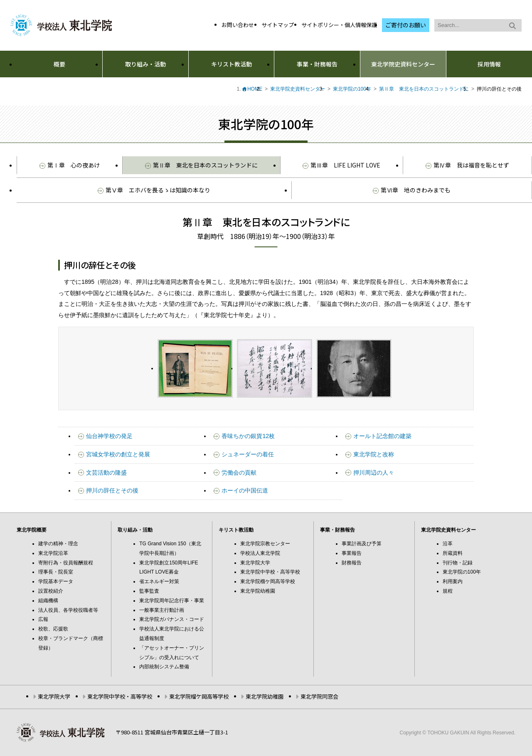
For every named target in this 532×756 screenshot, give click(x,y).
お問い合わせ (238, 25)
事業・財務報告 (317, 64)
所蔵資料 (453, 553)
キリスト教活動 (232, 64)
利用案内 (453, 581)
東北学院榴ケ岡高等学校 (268, 581)
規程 (448, 591)
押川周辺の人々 (374, 473)
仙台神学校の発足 (109, 436)
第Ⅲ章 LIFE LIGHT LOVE (341, 165)
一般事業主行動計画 (162, 610)
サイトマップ (278, 25)
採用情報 (489, 64)
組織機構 (48, 601)
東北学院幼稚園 (258, 591)
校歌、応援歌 (53, 629)
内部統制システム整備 (164, 667)
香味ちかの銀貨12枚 (248, 436)
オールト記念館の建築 (382, 436)
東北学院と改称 (374, 454)
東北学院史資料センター (403, 64)
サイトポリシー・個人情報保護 (339, 25)
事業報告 (352, 553)
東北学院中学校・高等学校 (270, 572)
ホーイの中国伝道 (245, 490)
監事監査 (149, 591)
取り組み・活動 (145, 64)
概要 (59, 64)
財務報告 (352, 563)
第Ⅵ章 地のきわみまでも (412, 190)
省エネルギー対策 (159, 581)
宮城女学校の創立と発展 (118, 454)
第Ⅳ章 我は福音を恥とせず (467, 165)
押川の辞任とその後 (112, 490)
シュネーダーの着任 (248, 454)
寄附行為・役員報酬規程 (66, 563)
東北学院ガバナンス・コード (172, 619)
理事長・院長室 (56, 572)
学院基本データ (56, 581)
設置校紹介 (51, 591)
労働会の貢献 (239, 473)
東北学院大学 (255, 563)
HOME (255, 89)
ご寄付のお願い (406, 25)
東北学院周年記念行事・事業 (172, 601)
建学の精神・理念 (58, 544)
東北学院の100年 (352, 89)
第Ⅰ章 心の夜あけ (70, 165)
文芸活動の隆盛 (106, 473)
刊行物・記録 (458, 563)
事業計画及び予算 (362, 544)
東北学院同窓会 (319, 696)
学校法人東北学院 (260, 553)
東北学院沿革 (53, 553)
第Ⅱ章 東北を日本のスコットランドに (424, 89)
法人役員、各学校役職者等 (68, 610)
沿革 (448, 544)
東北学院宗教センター (265, 544)
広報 (43, 619)
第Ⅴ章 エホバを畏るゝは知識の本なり (154, 190)
